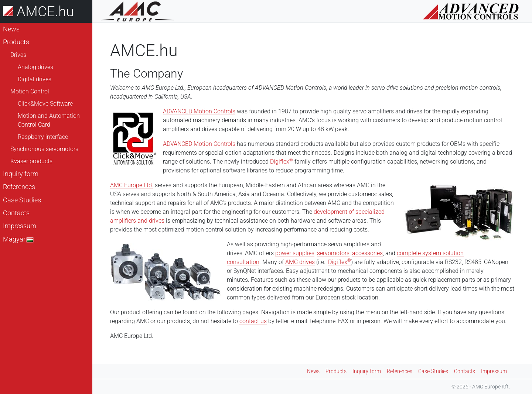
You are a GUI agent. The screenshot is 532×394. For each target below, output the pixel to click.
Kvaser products (31, 161)
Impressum (20, 226)
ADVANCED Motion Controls (199, 111)
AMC (292, 262)
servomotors (333, 253)
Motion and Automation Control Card (49, 120)
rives (309, 262)
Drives (18, 55)
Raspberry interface (43, 137)
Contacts (16, 213)
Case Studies (22, 200)
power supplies (295, 253)
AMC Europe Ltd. (132, 185)
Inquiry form (21, 174)
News (11, 29)
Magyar (18, 239)
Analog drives (35, 67)
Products (16, 42)
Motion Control (30, 91)
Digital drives (35, 79)
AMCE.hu (38, 11)
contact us (253, 321)
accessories (367, 253)
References (19, 187)
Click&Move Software (45, 104)
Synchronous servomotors (44, 149)
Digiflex (282, 162)
